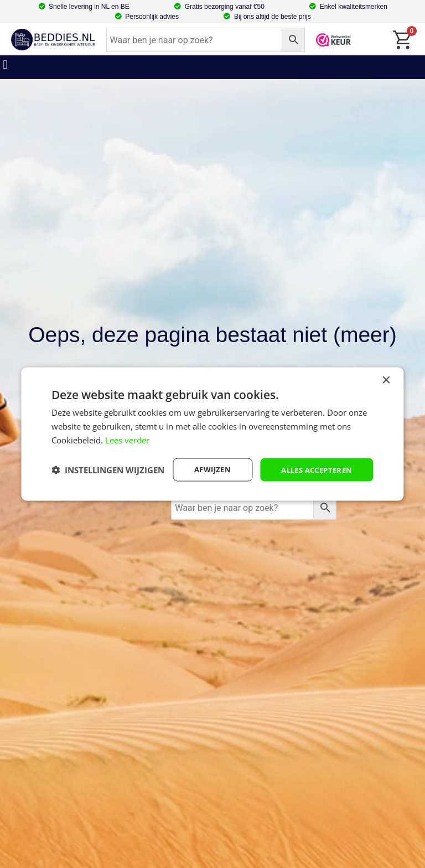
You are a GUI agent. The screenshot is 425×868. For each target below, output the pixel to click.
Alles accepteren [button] (313, 460)
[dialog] (212, 434)
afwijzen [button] (204, 460)
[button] (5, 64)
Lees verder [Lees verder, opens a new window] (127, 430)
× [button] (386, 371)
